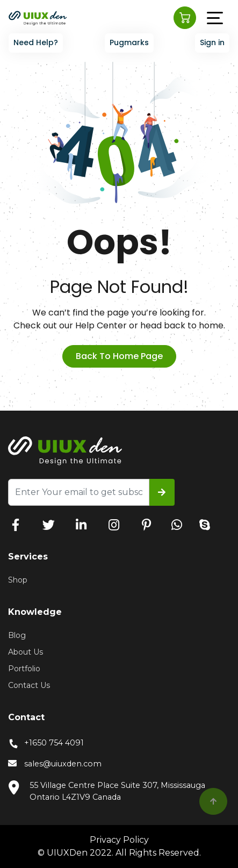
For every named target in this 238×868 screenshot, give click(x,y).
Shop (18, 580)
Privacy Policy (119, 840)
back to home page (119, 356)
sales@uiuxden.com (55, 765)
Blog (17, 635)
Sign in (212, 42)
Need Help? (36, 42)
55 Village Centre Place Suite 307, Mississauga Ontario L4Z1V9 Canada (107, 791)
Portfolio (24, 669)
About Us (26, 652)
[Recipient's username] (79, 492)
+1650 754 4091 (46, 743)
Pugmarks (129, 42)
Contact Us (29, 685)
